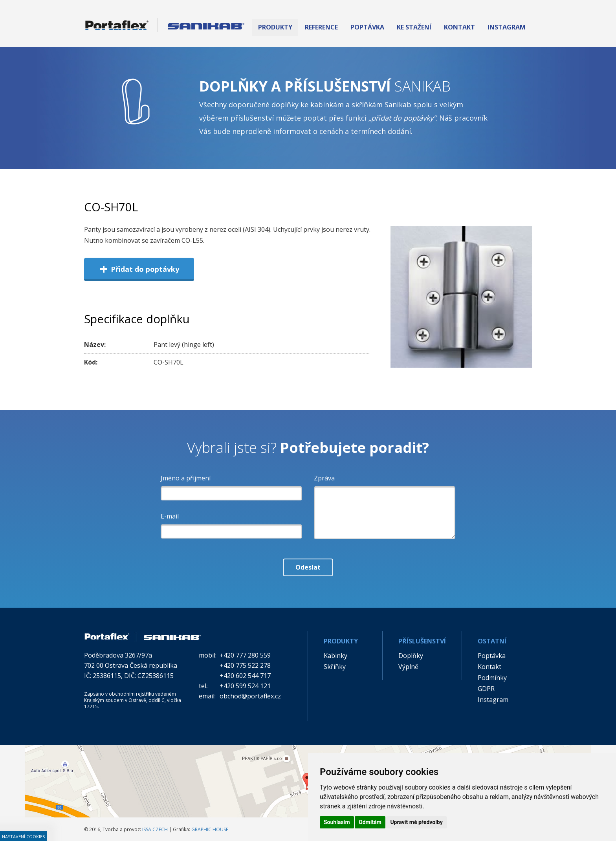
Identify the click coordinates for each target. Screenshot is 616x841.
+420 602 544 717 (245, 676)
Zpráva (324, 478)
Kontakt (489, 667)
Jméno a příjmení (186, 478)
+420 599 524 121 (245, 686)
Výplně (408, 667)
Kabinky (335, 656)
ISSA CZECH (155, 829)
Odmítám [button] (370, 822)
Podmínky (492, 678)
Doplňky (411, 656)
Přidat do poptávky (139, 269)
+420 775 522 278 (245, 665)
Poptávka (492, 656)
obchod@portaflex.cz (250, 696)
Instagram (493, 700)
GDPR (486, 689)
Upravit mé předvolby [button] (416, 822)
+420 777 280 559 (245, 655)
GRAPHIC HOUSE (210, 829)
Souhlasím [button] (337, 822)
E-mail (170, 516)
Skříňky (335, 667)
